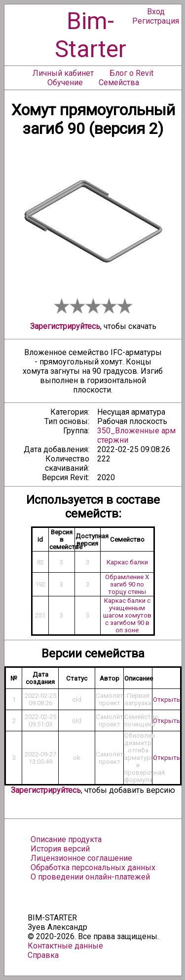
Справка (43, 955)
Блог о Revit (131, 73)
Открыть (166, 700)
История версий (60, 849)
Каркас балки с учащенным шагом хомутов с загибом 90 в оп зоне (127, 615)
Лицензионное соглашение (81, 858)
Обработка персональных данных (93, 867)
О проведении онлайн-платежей (90, 877)
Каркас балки (127, 562)
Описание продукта (66, 839)
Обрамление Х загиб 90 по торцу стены (127, 584)
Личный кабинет (63, 73)
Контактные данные (65, 946)
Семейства (119, 82)
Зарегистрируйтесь (65, 326)
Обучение (65, 82)
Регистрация (156, 21)
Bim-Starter (91, 35)
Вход (156, 12)
